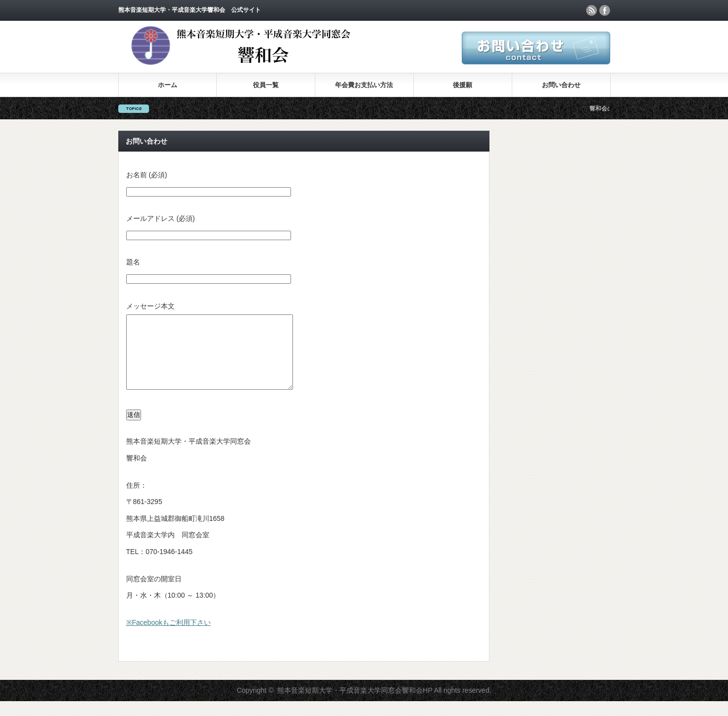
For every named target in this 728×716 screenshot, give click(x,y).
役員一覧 (266, 85)
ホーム (168, 85)
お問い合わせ (561, 85)
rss (591, 10)
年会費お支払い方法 (364, 85)
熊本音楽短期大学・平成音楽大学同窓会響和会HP (355, 705)
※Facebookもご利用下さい (169, 637)
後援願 (462, 85)
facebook (605, 10)
